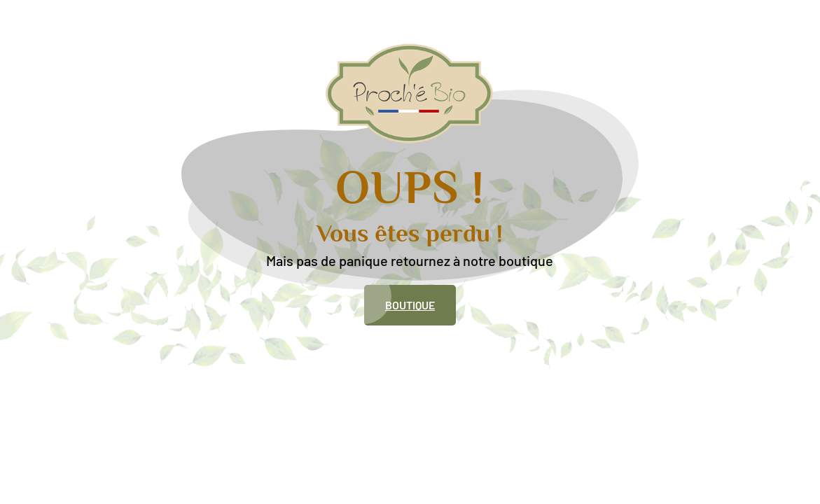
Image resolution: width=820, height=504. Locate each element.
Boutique (410, 305)
